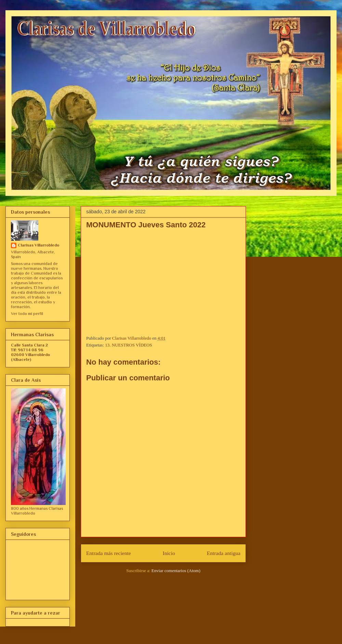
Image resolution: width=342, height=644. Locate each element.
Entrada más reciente (109, 553)
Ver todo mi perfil (27, 314)
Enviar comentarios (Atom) (176, 571)
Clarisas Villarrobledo (38, 245)
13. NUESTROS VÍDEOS (128, 345)
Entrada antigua (224, 553)
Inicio (169, 553)
